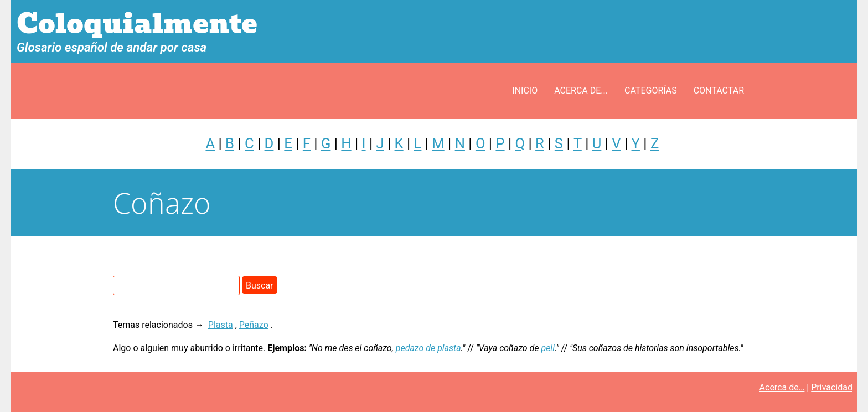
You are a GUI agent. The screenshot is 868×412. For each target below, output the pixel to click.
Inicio (525, 91)
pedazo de (415, 348)
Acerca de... (581, 91)
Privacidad (832, 387)
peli (548, 348)
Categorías (651, 91)
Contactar (719, 91)
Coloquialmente (137, 24)
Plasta (221, 325)
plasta (449, 348)
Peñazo (254, 325)
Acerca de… (782, 387)
